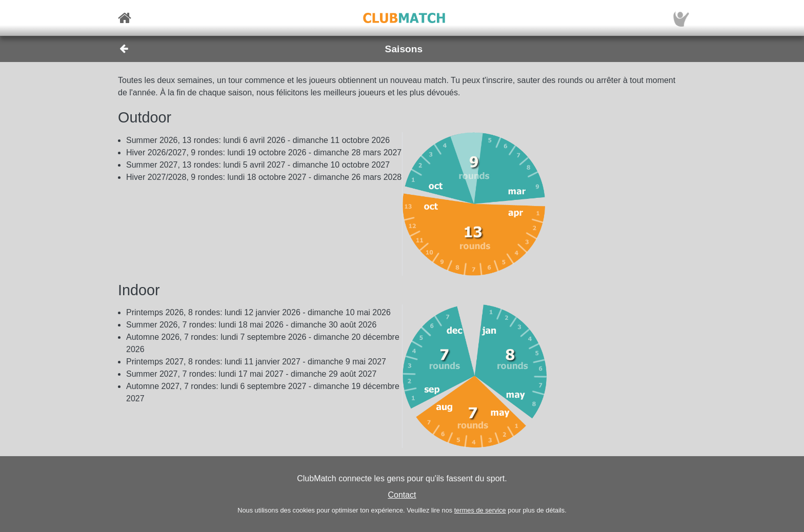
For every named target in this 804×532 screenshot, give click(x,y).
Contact (402, 495)
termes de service (480, 510)
